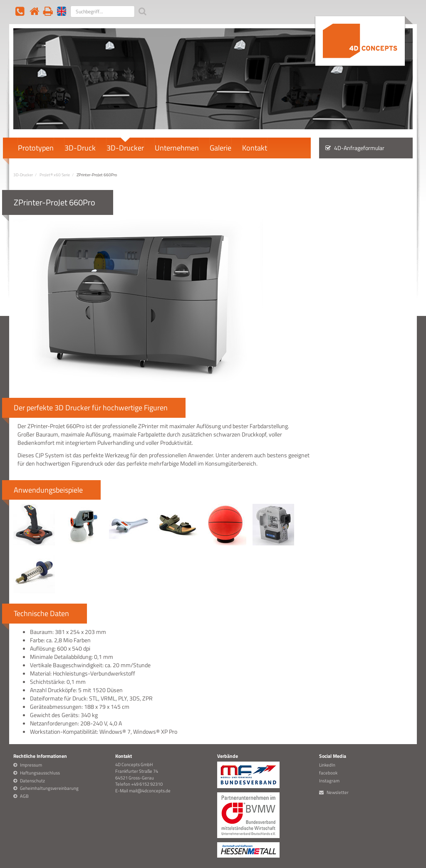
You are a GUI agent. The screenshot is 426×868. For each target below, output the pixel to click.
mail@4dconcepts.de (150, 791)
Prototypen (36, 147)
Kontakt (255, 147)
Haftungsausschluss (40, 773)
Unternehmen (177, 147)
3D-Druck (80, 147)
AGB (24, 796)
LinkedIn (327, 765)
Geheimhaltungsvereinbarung (49, 788)
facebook (328, 773)
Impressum (31, 765)
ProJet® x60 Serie (55, 175)
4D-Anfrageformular (355, 148)
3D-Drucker (125, 147)
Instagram (329, 781)
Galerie (220, 147)
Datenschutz (32, 781)
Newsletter (338, 792)
